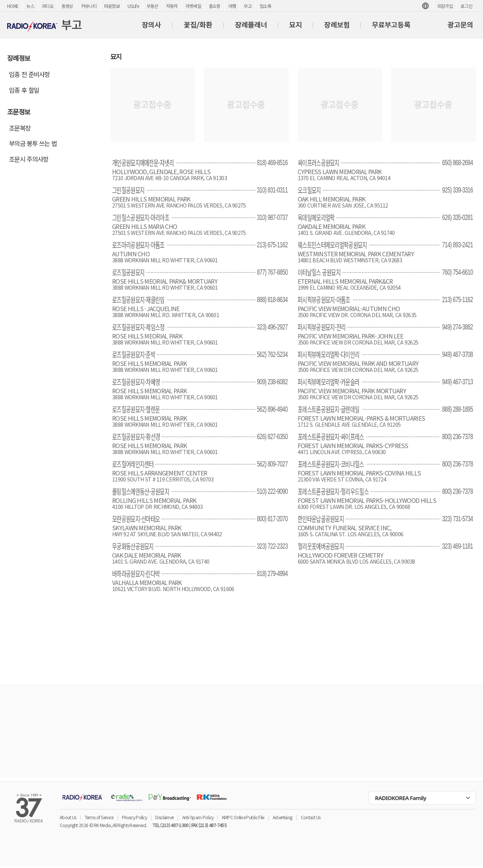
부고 (248, 6)
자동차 (172, 6)
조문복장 (20, 128)
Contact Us (311, 817)
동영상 (67, 6)
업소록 (265, 6)
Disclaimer (164, 817)
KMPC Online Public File (243, 817)
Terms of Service (99, 817)
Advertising (282, 817)
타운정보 (112, 6)
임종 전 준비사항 (29, 74)
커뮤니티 (89, 6)
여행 (232, 6)
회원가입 (445, 6)
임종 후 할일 (24, 90)
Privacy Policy (134, 817)
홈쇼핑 (215, 6)
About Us (68, 817)
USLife (133, 6)
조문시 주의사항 (28, 159)
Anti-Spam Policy (198, 817)
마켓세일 (193, 6)
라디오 (48, 6)
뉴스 (30, 6)
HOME (13, 6)
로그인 (466, 6)
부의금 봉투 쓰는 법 (33, 143)
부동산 (152, 6)
